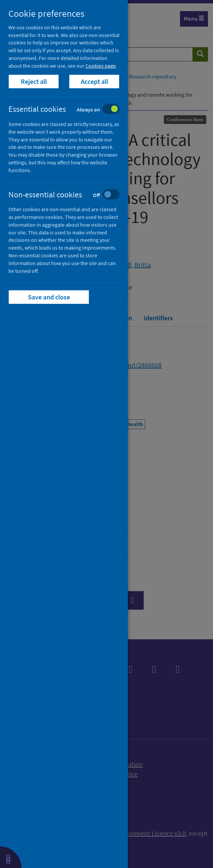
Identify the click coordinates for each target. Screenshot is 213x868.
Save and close (49, 297)
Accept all (94, 81)
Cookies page (101, 66)
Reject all (34, 81)
